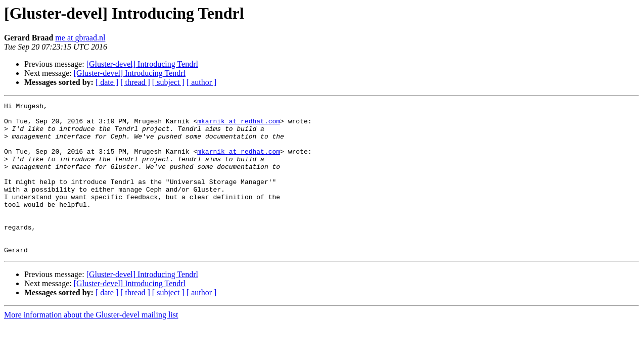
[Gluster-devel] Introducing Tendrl (142, 64)
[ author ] (202, 82)
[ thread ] (135, 82)
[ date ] (107, 82)
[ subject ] (168, 82)
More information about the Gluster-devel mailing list (91, 345)
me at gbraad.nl (80, 38)
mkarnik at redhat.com (239, 125)
